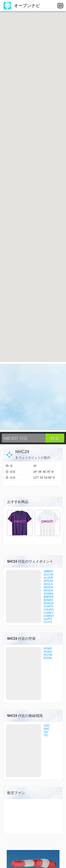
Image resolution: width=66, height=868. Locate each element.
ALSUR (48, 578)
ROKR (48, 649)
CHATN (48, 606)
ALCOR (48, 575)
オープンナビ (22, 6)
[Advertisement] (33, 397)
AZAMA (48, 594)
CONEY (49, 613)
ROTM (48, 655)
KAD (47, 726)
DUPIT (48, 619)
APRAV (48, 581)
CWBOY (49, 616)
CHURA (49, 610)
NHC (47, 729)
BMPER (49, 597)
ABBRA (48, 571)
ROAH (48, 652)
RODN (48, 658)
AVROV (48, 587)
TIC (46, 735)
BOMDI (48, 600)
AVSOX (48, 590)
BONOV (49, 603)
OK (46, 732)
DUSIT (48, 622)
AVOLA (48, 584)
